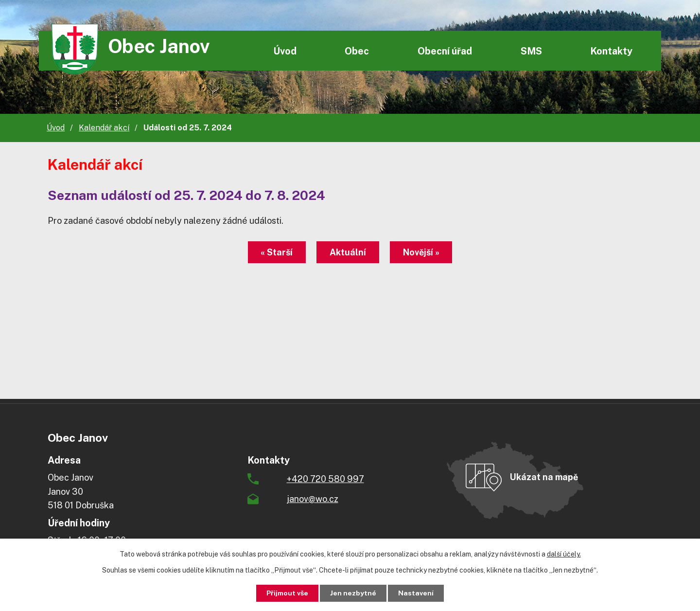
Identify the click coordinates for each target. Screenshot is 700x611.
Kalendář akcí (104, 128)
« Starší (277, 252)
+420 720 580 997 (325, 479)
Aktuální (348, 252)
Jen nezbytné (354, 593)
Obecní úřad (445, 51)
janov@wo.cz (313, 499)
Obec (357, 51)
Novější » (421, 252)
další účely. (564, 554)
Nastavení (416, 593)
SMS (531, 51)
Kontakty (611, 51)
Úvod (285, 51)
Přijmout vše (288, 593)
